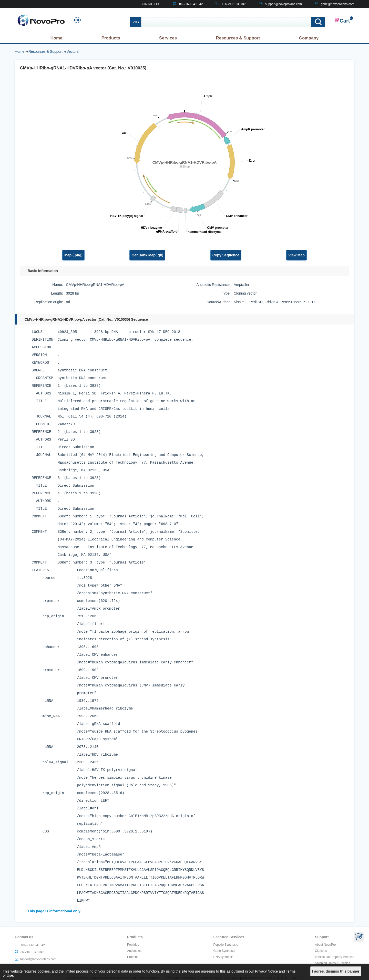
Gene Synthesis (224, 951)
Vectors (73, 51)
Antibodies (134, 951)
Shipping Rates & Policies (332, 963)
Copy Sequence (226, 255)
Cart (342, 20)
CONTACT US (150, 4)
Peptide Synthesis (226, 945)
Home (57, 38)
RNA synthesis (223, 957)
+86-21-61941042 (234, 4)
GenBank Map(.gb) (147, 255)
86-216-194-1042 (191, 4)
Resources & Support (238, 38)
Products (111, 38)
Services (168, 38)
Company (309, 38)
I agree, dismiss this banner (336, 971)
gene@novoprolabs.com (337, 4)
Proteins (133, 957)
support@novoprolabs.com (284, 4)
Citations (321, 951)
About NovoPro (325, 945)
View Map (296, 255)
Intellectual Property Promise (335, 957)
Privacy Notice (266, 971)
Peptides (133, 945)
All (135, 22)
